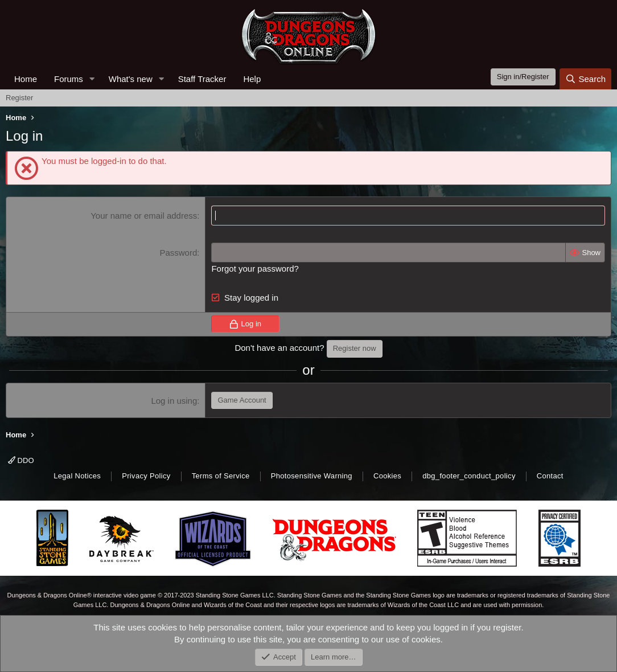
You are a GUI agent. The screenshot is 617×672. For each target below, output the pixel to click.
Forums (69, 79)
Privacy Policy (146, 476)
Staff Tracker (202, 79)
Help (252, 79)
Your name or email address (144, 216)
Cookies (387, 476)
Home (26, 79)
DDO (21, 460)
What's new (131, 79)
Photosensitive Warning (312, 476)
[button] (92, 79)
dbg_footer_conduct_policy (469, 476)
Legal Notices (77, 476)
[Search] (585, 79)
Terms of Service (221, 476)
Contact (550, 476)
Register (19, 98)
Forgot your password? (255, 269)
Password (178, 253)
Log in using (174, 401)
